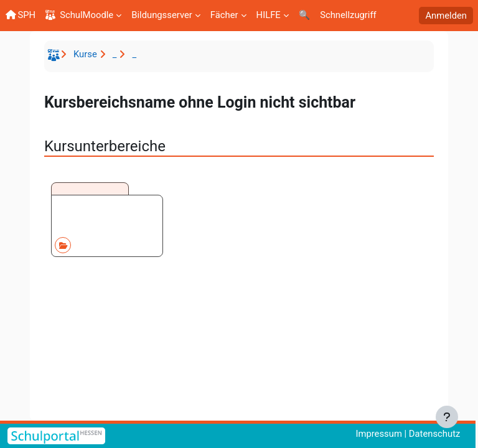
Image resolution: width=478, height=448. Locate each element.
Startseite (55, 57)
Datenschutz (435, 434)
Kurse (85, 54)
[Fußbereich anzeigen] (447, 417)
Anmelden (446, 16)
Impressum (378, 434)
